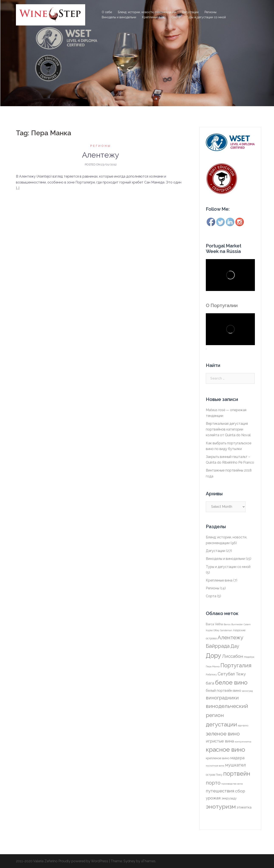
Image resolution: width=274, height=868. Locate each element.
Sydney (129, 861)
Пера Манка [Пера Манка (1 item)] (213, 666)
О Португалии (222, 305)
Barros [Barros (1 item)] (227, 624)
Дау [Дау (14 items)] (235, 646)
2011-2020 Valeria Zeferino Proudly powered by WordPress (62, 861)
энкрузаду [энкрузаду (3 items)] (229, 798)
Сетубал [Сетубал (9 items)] (226, 674)
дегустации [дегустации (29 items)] (221, 724)
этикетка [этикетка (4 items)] (244, 807)
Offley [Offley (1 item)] (216, 630)
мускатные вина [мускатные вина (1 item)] (215, 766)
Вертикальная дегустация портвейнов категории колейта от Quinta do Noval (228, 429)
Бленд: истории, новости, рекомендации (147, 12)
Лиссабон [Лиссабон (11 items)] (233, 656)
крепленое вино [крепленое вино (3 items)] (218, 758)
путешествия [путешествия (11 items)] (220, 791)
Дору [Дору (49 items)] (213, 656)
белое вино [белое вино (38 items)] (231, 682)
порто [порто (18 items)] (213, 783)
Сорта (176, 17)
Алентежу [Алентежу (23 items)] (230, 637)
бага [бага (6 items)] (210, 683)
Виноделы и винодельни (119, 17)
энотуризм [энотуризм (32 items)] (221, 807)
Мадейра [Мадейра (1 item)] (249, 657)
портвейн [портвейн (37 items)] (237, 773)
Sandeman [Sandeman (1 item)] (226, 630)
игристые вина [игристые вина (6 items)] (220, 741)
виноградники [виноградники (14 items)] (222, 698)
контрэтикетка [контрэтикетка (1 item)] (243, 742)
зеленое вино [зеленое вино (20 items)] (223, 734)
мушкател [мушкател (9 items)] (236, 765)
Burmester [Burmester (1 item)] (237, 624)
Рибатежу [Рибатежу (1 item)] (211, 675)
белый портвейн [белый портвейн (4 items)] (219, 691)
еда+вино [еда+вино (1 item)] (243, 725)
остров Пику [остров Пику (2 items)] (214, 775)
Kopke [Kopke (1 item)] (209, 630)
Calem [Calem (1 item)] (247, 624)
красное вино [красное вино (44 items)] (225, 749)
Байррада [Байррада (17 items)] (218, 646)
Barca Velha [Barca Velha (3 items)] (214, 624)
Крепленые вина (154, 17)
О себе (107, 12)
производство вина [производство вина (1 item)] (232, 784)
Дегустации (190, 12)
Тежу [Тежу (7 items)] (241, 674)
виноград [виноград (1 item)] (247, 691)
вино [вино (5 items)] (237, 690)
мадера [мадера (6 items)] (237, 758)
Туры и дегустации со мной (206, 17)
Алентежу (101, 155)
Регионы (210, 12)
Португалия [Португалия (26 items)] (236, 665)
